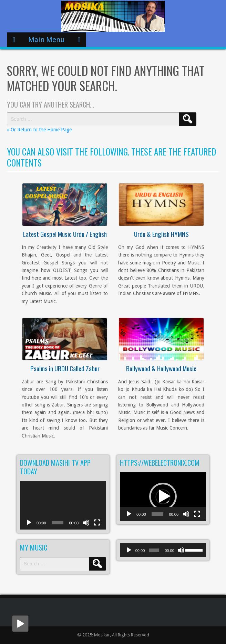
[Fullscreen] (97, 526)
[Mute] (86, 526)
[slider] (154, 550)
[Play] (29, 526)
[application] (63, 505)
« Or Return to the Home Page (39, 130)
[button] (163, 496)
